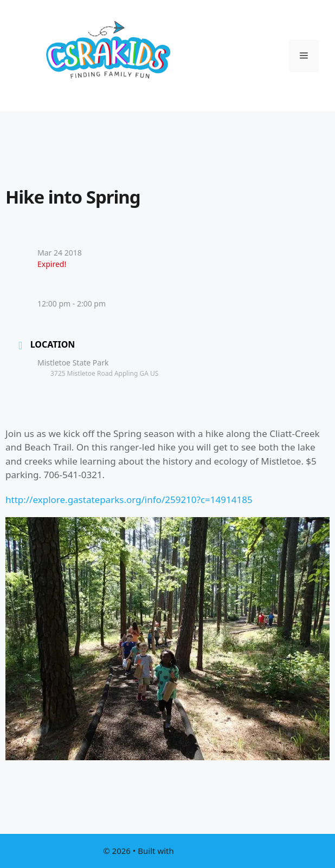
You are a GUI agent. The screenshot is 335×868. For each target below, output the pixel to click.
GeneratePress (204, 851)
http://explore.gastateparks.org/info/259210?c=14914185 (129, 500)
